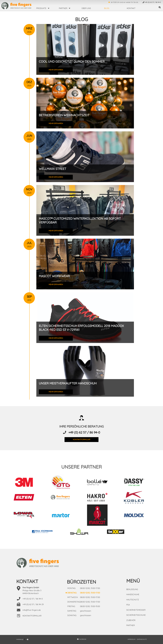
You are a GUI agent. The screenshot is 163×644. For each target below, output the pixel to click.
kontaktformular (82, 440)
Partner (63, 8)
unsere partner (81, 467)
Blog (107, 8)
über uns (86, 8)
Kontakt (131, 8)
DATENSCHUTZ (142, 639)
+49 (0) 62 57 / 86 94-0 (84, 433)
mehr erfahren (56, 70)
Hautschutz (133, 600)
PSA (128, 605)
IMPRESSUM (132, 639)
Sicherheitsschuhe (136, 615)
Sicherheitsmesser (136, 610)
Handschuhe (133, 594)
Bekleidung (132, 589)
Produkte (41, 8)
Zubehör (131, 620)
